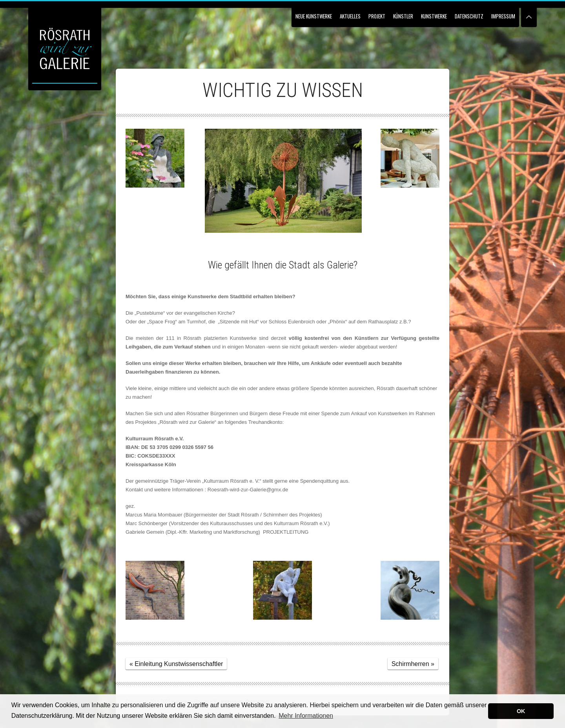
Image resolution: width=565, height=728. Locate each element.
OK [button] (521, 711)
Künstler (403, 16)
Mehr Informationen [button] (306, 716)
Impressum (503, 16)
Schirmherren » (413, 664)
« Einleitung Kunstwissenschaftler (176, 664)
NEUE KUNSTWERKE (314, 16)
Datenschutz (469, 16)
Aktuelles (350, 16)
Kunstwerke (434, 16)
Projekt (377, 16)
